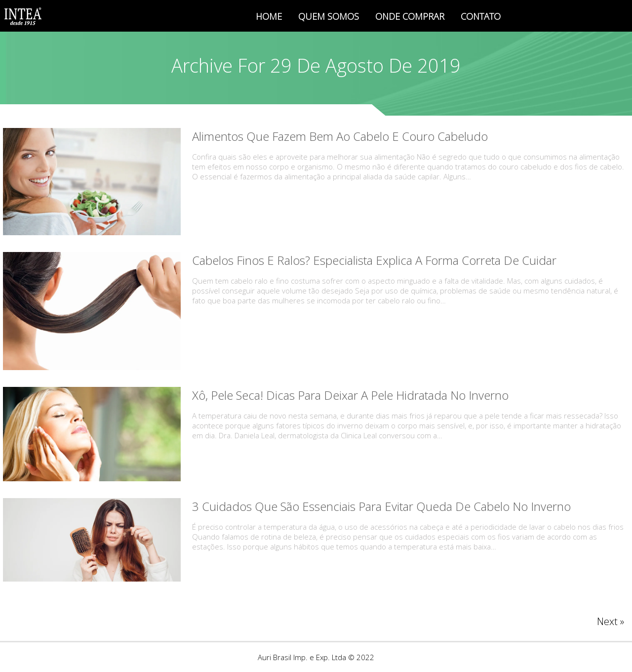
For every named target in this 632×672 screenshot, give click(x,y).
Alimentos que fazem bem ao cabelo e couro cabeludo (340, 136)
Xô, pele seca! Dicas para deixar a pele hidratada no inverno (350, 395)
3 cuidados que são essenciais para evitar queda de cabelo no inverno (381, 506)
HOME (269, 16)
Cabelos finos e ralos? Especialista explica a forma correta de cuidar (374, 260)
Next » (611, 621)
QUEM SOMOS (329, 16)
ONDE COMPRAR (410, 16)
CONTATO (481, 16)
